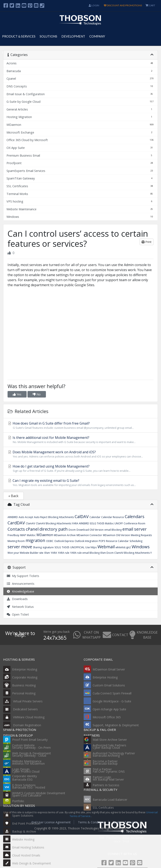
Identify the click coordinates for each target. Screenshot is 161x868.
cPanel (32, 529)
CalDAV (82, 517)
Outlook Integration (86, 541)
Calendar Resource (113, 517)
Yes (17, 394)
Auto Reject (41, 517)
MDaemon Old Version (116, 535)
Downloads (17, 599)
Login (94, 5)
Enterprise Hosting (20, 669)
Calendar (95, 517)
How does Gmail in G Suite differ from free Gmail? (80, 425)
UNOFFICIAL (77, 547)
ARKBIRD (13, 517)
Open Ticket (18, 614)
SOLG (58, 547)
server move (20, 547)
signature (48, 547)
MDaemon (45, 535)
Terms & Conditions (92, 822)
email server (135, 529)
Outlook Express (64, 541)
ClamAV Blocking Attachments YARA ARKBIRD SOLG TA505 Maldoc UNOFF (79, 523)
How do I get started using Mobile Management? (80, 468)
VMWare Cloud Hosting (24, 717)
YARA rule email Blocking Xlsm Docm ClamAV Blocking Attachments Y (111, 553)
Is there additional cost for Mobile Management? (80, 440)
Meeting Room (16, 541)
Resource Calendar (117, 541)
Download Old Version (90, 530)
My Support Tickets (23, 576)
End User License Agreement (51, 822)
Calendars (135, 517)
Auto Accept (26, 517)
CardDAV (16, 523)
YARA (54, 553)
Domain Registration (22, 725)
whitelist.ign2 (123, 547)
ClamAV (30, 523)
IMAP (23, 535)
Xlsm (47, 553)
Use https (91, 547)
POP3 (102, 541)
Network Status (20, 607)
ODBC (50, 541)
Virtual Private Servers (23, 701)
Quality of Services (125, 822)
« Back (13, 496)
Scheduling (136, 541)
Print (147, 242)
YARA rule (64, 553)
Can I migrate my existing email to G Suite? (80, 483)
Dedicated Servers (20, 709)
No (37, 394)
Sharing (37, 547)
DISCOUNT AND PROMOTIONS (123, 5)
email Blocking (113, 530)
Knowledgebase (20, 591)
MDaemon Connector (89, 535)
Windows (141, 547)
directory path (54, 529)
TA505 (66, 547)
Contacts (16, 529)
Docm (72, 530)
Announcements (20, 584)
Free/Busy (13, 535)
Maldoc (31, 535)
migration (35, 540)
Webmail (106, 547)
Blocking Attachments (61, 517)
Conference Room (134, 523)
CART (150, 5)
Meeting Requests (141, 535)
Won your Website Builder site (25, 553)
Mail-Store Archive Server (110, 740)
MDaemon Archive (65, 535)
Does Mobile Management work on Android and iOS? (80, 454)
